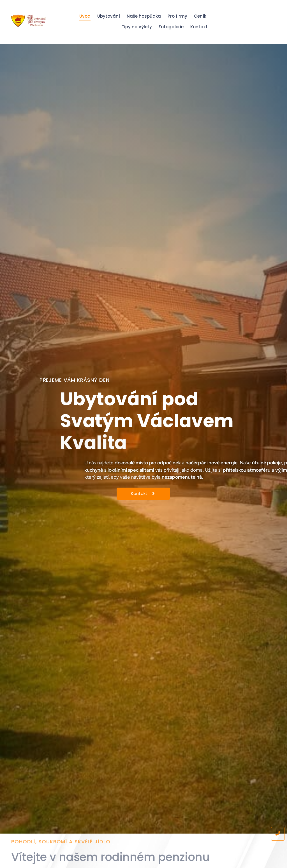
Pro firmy (177, 16)
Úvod (85, 16)
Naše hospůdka (144, 16)
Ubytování (109, 16)
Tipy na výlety (137, 27)
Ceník (200, 16)
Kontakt (199, 27)
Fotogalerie (171, 27)
